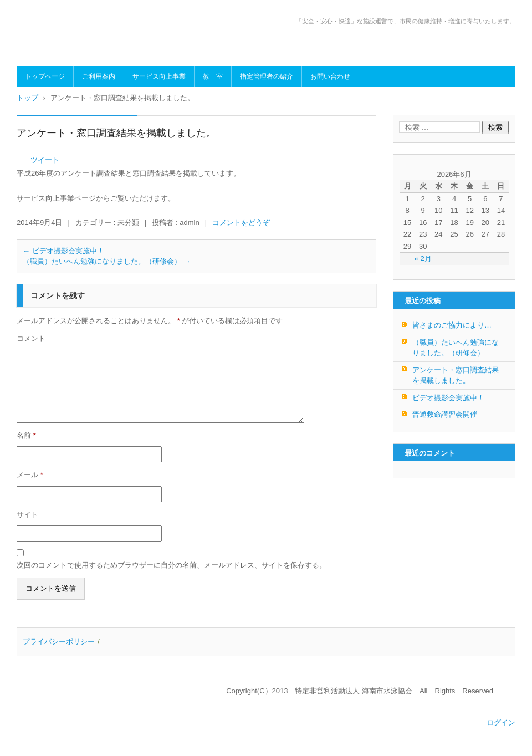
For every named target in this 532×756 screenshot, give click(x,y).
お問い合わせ (330, 76)
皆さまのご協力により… (452, 325)
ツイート (45, 160)
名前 (26, 435)
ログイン (501, 722)
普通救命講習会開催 (445, 414)
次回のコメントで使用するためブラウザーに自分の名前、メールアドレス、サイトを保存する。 (172, 565)
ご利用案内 (99, 76)
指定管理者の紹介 (267, 76)
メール (30, 475)
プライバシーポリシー (59, 642)
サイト (27, 515)
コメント (31, 338)
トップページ (45, 76)
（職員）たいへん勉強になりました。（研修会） (107, 261)
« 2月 (423, 259)
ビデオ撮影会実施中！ (63, 251)
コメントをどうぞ (241, 223)
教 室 (213, 76)
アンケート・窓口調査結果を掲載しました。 (456, 376)
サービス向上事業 (159, 76)
